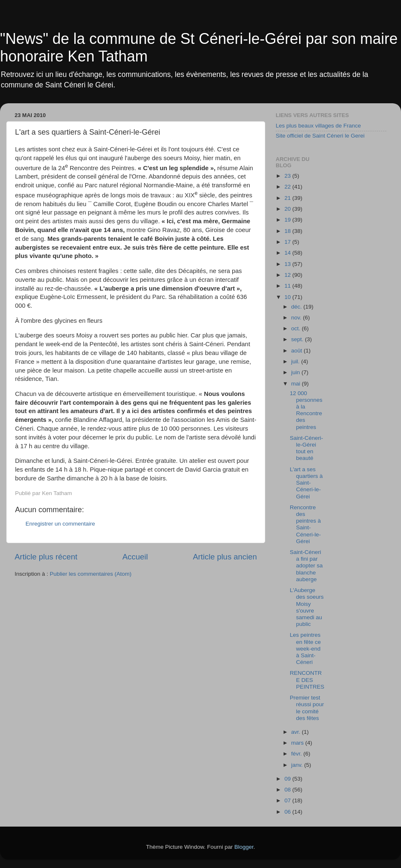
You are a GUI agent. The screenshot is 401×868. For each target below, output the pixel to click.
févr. (297, 754)
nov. (297, 318)
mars (298, 743)
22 (288, 187)
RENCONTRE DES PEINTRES (307, 680)
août (297, 351)
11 (288, 286)
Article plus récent (46, 557)
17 (288, 242)
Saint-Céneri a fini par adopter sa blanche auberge (306, 566)
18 (288, 231)
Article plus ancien (225, 557)
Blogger (244, 847)
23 (288, 176)
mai (297, 384)
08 (288, 790)
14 (288, 253)
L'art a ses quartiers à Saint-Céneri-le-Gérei (306, 483)
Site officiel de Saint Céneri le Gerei (320, 136)
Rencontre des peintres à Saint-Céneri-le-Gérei (305, 524)
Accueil (135, 557)
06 (288, 812)
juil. (296, 361)
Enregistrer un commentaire (60, 524)
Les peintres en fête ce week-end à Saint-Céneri (305, 648)
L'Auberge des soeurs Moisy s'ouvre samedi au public (307, 607)
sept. (298, 339)
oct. (297, 328)
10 (288, 297)
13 (288, 264)
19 (288, 220)
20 (288, 209)
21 (288, 198)
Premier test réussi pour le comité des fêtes (307, 708)
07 (288, 800)
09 (288, 779)
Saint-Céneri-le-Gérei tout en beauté (307, 448)
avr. (297, 732)
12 (288, 275)
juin (296, 372)
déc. (297, 307)
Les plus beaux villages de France (318, 126)
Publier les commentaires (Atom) (91, 574)
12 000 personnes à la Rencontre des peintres (306, 410)
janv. (298, 765)
